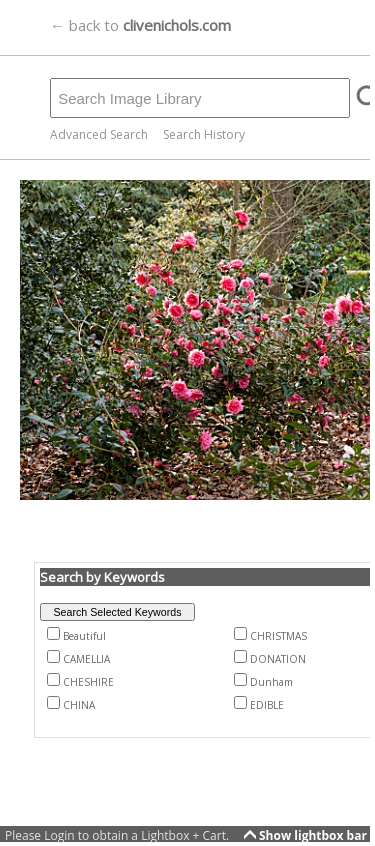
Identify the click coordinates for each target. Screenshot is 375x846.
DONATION (278, 659)
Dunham (271, 682)
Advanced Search (99, 134)
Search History (204, 134)
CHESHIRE (88, 682)
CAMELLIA (86, 659)
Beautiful (84, 636)
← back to (140, 25)
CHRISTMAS (278, 636)
